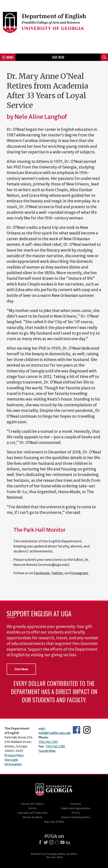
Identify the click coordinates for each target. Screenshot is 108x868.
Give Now (58, 57)
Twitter (57, 573)
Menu (8, 57)
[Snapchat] (57, 842)
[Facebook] (40, 842)
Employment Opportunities (76, 808)
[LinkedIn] (68, 842)
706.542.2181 (55, 746)
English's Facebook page (77, 730)
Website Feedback (32, 817)
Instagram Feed (87, 730)
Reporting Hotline (54, 822)
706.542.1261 (48, 742)
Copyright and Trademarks (32, 813)
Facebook (42, 573)
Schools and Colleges (32, 804)
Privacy (76, 813)
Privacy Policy (14, 755)
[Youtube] (62, 842)
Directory (76, 804)
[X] (46, 842)
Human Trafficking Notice (76, 817)
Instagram (80, 573)
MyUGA (32, 808)
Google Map (47, 751)
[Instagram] (51, 842)
